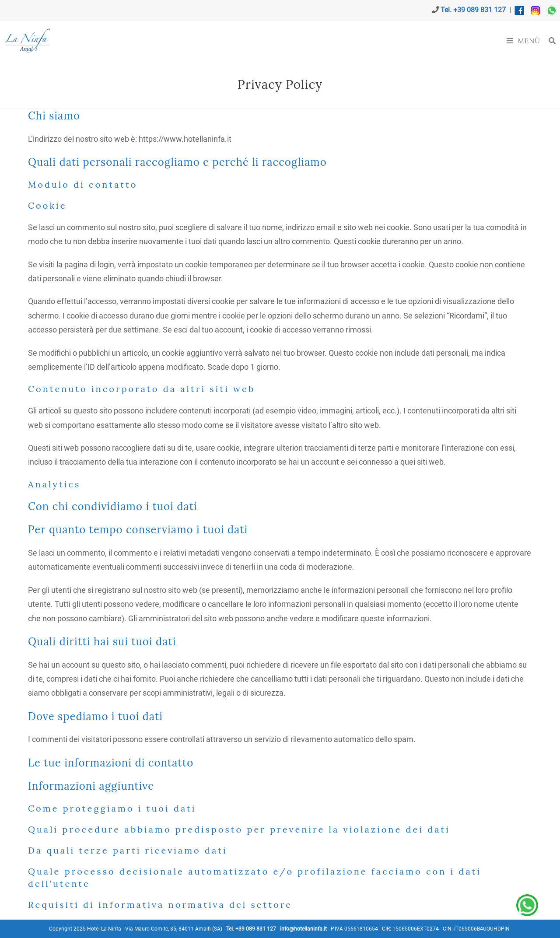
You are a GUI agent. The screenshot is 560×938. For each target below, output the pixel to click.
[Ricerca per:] (549, 41)
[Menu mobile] (525, 41)
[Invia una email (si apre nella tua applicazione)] (16, 10)
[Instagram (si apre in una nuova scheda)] (10, 10)
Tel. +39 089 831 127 (473, 10)
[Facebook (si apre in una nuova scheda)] (5, 10)
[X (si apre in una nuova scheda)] (1, 10)
